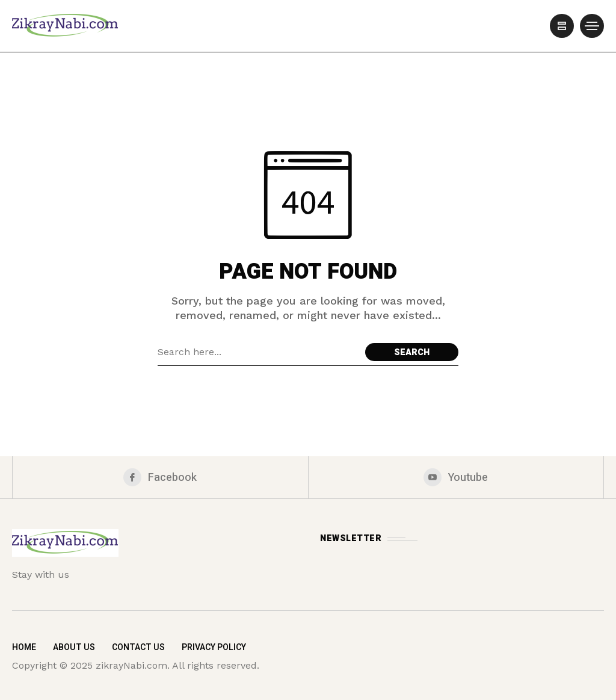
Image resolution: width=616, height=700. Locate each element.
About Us (74, 647)
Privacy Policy (214, 647)
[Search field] (258, 352)
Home (24, 647)
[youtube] (456, 477)
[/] (562, 26)
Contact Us (138, 647)
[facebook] (160, 477)
